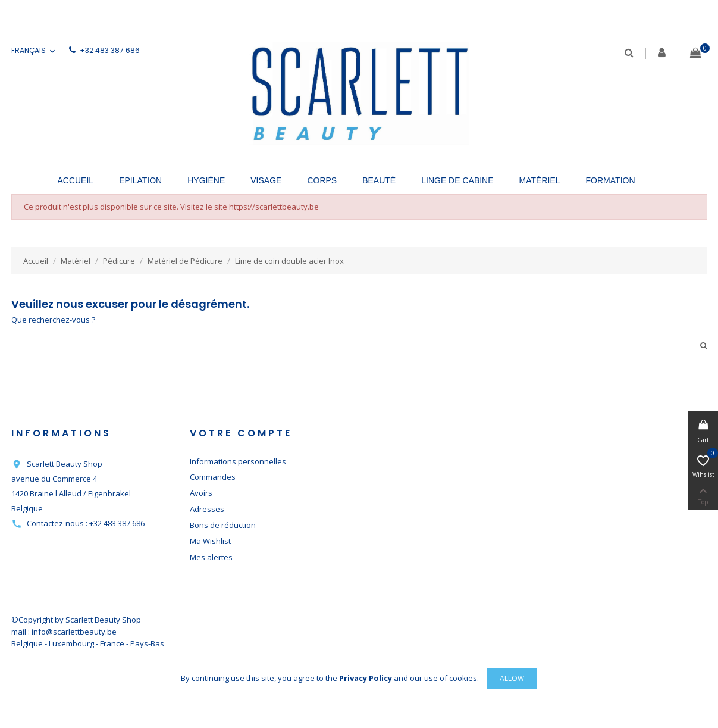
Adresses (207, 509)
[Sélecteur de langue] (34, 51)
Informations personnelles (238, 461)
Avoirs (201, 493)
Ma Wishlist (210, 541)
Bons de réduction (223, 525)
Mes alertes (211, 557)
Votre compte (241, 433)
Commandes (213, 477)
